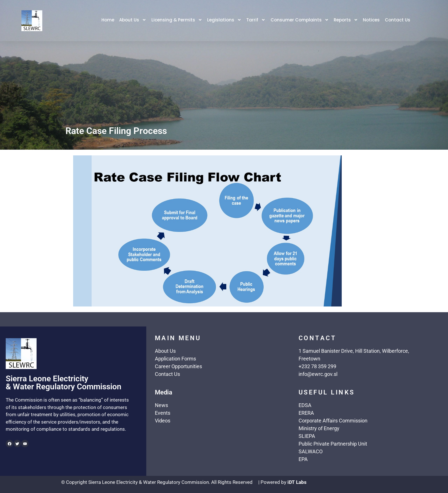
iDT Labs (297, 482)
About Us (132, 20)
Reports (346, 20)
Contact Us (398, 20)
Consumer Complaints (300, 20)
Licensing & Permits (176, 20)
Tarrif (256, 20)
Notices (372, 20)
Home (107, 20)
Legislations (224, 20)
